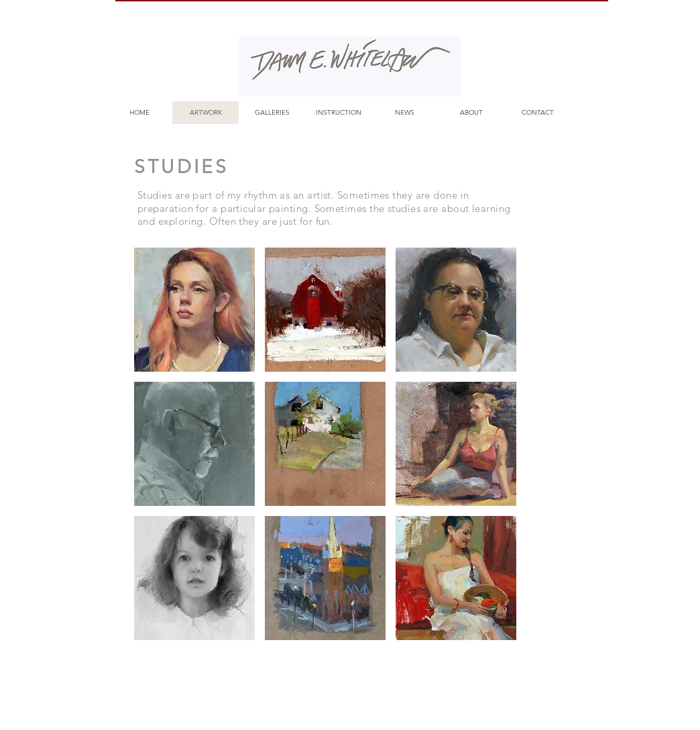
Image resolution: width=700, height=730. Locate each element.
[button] (194, 310)
